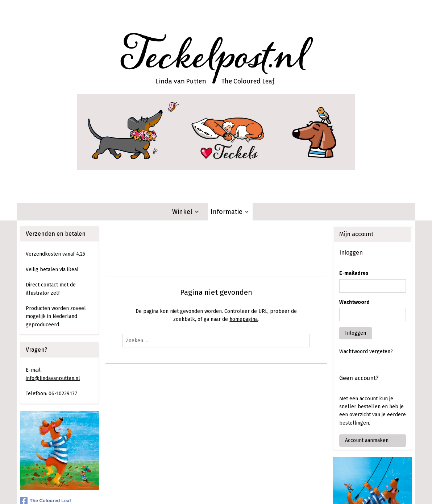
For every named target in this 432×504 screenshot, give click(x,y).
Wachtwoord (354, 189)
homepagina (244, 206)
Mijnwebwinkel (288, 491)
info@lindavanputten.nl (53, 266)
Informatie (230, 99)
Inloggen (356, 220)
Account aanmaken (367, 328)
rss (202, 491)
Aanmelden (45, 460)
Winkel (186, 99)
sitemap (188, 491)
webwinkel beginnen (228, 491)
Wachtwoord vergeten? (366, 239)
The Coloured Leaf (45, 388)
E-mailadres (354, 160)
